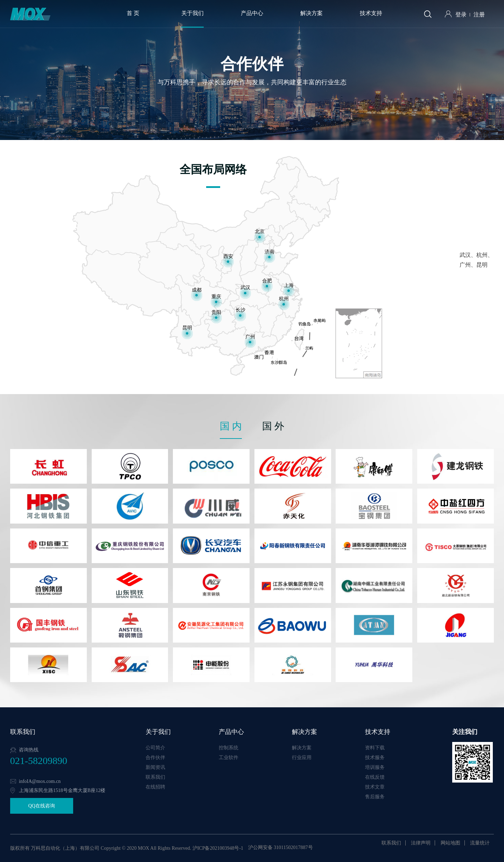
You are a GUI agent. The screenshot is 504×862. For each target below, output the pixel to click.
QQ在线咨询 (42, 806)
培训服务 (375, 767)
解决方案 (311, 13)
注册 (479, 15)
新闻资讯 (155, 767)
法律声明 (421, 843)
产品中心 (252, 13)
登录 (461, 15)
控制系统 (229, 748)
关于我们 (192, 13)
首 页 (133, 13)
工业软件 (229, 758)
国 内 (231, 426)
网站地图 (450, 843)
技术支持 (371, 13)
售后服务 (375, 797)
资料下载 (375, 748)
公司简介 (155, 748)
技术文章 (375, 787)
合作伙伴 (155, 758)
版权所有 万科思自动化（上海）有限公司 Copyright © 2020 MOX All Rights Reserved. (101, 848)
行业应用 (302, 758)
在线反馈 (375, 777)
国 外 (273, 426)
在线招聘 (155, 787)
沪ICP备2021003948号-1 (218, 848)
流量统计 (480, 843)
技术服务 (375, 758)
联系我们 (155, 777)
